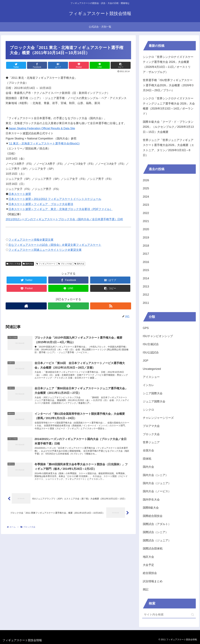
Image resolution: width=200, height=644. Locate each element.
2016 (146, 262)
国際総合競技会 (153, 516)
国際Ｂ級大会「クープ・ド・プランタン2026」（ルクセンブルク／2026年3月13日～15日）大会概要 (168, 127)
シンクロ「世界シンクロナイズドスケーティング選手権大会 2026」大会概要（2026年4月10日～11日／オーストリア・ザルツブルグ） (168, 64)
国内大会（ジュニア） (157, 483)
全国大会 (148, 450)
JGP (146, 361)
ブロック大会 (13, 264)
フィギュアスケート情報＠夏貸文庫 (31, 240)
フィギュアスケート (46, 264)
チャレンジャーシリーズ (158, 418)
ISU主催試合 (151, 344)
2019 (146, 238)
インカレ (148, 385)
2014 (146, 278)
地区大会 (148, 557)
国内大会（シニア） (155, 475)
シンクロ (148, 410)
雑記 (146, 589)
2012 (146, 295)
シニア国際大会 (153, 393)
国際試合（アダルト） (157, 524)
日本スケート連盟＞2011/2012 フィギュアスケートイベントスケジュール (55, 199)
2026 (146, 180)
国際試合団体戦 (153, 549)
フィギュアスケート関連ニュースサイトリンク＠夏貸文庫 (45, 250)
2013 (146, 287)
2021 (146, 221)
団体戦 (147, 459)
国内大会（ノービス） (157, 491)
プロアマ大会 (151, 426)
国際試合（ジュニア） (157, 540)
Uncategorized (152, 369)
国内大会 (28, 264)
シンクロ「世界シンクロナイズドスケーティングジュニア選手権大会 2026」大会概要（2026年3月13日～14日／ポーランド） (169, 106)
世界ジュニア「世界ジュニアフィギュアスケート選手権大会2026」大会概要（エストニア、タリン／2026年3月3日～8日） (168, 148)
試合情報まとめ (153, 581)
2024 (146, 197)
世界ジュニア (151, 442)
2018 (146, 246)
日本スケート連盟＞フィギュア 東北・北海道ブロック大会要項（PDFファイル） (60, 209)
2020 (146, 229)
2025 (146, 188)
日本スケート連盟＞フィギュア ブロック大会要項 (41, 204)
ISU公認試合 (151, 352)
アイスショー (151, 377)
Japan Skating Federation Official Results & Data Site (42, 128)
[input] (169, 615)
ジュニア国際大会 (154, 401)
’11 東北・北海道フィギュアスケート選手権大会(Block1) (44, 143)
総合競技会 (150, 573)
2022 (146, 213)
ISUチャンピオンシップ (158, 336)
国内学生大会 (151, 500)
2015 (146, 270)
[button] (193, 615)
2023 (146, 205)
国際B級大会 (151, 508)
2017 (146, 254)
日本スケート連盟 (20, 194)
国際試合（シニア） (155, 532)
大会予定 (148, 565)
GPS (146, 328)
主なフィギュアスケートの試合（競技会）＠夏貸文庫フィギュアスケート (55, 245)
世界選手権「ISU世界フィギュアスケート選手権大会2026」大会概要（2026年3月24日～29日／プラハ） (168, 85)
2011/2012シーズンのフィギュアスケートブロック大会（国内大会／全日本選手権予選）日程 (64, 219)
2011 (146, 303)
